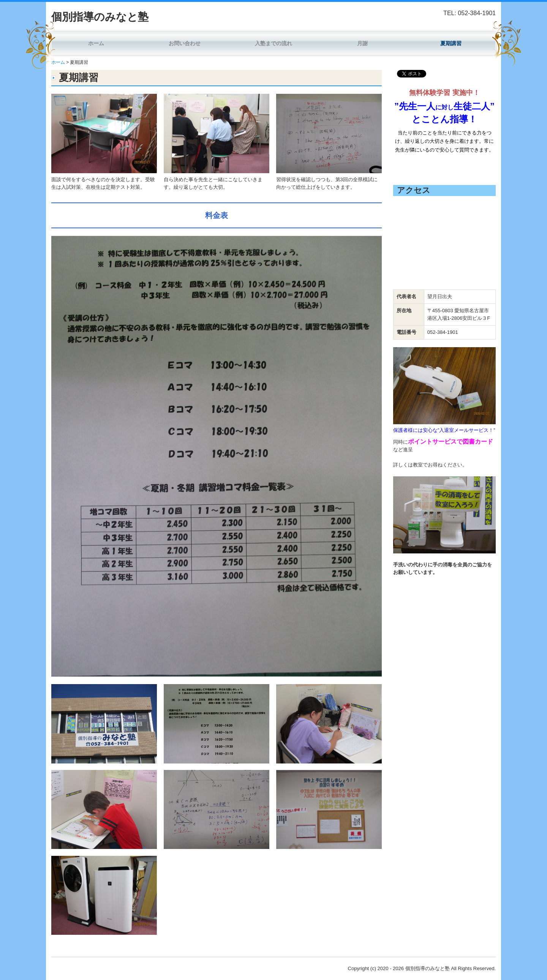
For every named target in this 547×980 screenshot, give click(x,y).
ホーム (96, 43)
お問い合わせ (185, 43)
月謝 (362, 43)
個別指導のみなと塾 (100, 17)
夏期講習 (451, 43)
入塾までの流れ (273, 43)
